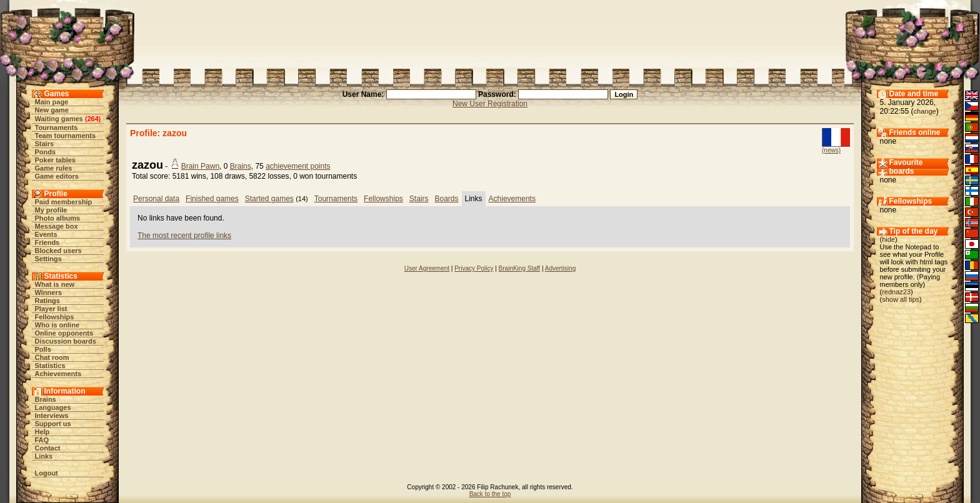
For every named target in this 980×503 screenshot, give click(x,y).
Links (44, 456)
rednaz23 (896, 292)
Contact (48, 448)
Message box (57, 226)
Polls (43, 349)
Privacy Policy (474, 268)
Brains (46, 399)
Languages (53, 407)
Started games (269, 199)
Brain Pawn (200, 166)
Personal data (156, 199)
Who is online (57, 325)
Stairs (45, 144)
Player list (51, 309)
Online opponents (64, 333)
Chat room (52, 357)
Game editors (57, 176)
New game (52, 110)
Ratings (47, 301)
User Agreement (427, 268)
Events (46, 234)
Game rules (54, 168)
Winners (48, 292)
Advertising (560, 268)
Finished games (212, 199)
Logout (47, 473)
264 (92, 119)
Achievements (58, 374)
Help (42, 432)
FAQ (42, 440)
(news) (831, 150)
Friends (47, 242)
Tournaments (57, 127)
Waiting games (59, 119)
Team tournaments (66, 136)
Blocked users (58, 251)
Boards (447, 199)
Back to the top (490, 494)
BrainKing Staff (520, 268)
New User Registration (490, 104)
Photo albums (58, 218)
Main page (52, 102)
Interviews (52, 416)
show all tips (901, 299)
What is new (55, 284)
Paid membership (64, 202)
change (925, 111)
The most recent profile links (184, 236)
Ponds (46, 152)
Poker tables (55, 160)
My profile (51, 210)
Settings (48, 259)
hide (888, 239)
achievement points (298, 166)
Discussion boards (66, 341)
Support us (53, 424)
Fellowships (55, 317)
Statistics (50, 366)
